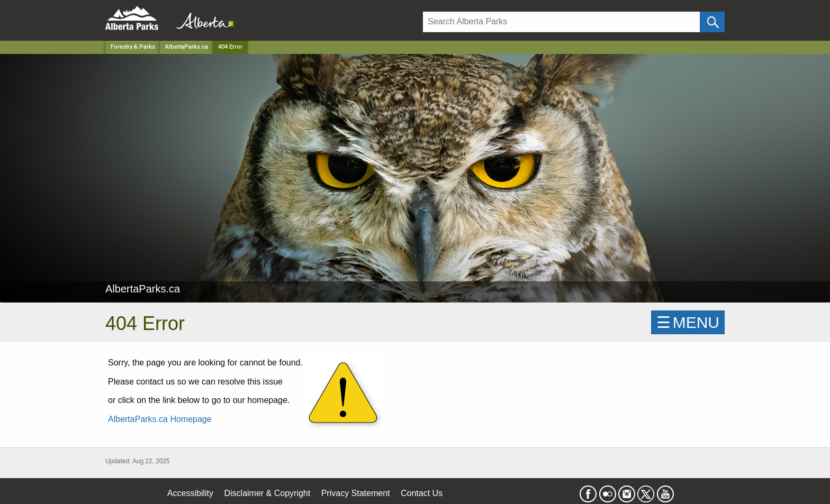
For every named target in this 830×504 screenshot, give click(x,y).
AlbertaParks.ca (187, 47)
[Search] (561, 22)
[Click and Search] (712, 22)
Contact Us (422, 493)
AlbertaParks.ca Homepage (160, 419)
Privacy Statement (356, 493)
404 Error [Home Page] (230, 47)
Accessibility (190, 493)
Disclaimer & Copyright (268, 493)
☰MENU (688, 322)
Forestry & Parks (133, 47)
